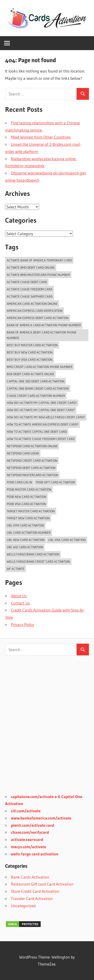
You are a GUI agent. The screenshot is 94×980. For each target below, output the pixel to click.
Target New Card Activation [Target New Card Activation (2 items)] (28, 518)
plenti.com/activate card (32, 825)
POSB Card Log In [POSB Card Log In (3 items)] (20, 482)
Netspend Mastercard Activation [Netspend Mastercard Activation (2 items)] (32, 475)
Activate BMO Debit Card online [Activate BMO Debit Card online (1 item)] (31, 267)
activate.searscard (27, 839)
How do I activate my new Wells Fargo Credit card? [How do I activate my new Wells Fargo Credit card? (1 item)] (46, 417)
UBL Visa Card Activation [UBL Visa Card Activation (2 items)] (67, 540)
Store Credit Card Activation (35, 891)
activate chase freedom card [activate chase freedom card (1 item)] (30, 289)
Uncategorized (23, 906)
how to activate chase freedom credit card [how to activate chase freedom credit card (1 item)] (41, 439)
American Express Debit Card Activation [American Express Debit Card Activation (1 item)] (38, 318)
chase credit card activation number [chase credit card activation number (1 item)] (36, 396)
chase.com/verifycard (30, 832)
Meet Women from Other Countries (41, 137)
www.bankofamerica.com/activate (41, 818)
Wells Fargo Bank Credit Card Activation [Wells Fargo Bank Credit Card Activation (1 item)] (38, 561)
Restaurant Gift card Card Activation (42, 884)
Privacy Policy (23, 624)
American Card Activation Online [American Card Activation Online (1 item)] (32, 304)
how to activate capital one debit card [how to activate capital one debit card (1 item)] (37, 432)
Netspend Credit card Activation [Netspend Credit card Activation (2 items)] (32, 460)
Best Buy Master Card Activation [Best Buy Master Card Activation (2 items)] (32, 345)
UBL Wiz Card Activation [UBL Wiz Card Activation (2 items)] (25, 547)
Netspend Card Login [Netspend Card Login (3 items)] (23, 453)
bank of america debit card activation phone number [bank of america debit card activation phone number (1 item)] (42, 335)
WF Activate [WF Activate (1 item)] (16, 569)
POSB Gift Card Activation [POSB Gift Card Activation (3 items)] (55, 482)
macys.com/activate (28, 847)
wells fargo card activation (35, 854)
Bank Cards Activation (30, 877)
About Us (19, 596)
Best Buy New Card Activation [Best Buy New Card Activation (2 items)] (30, 352)
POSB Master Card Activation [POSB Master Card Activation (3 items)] (29, 489)
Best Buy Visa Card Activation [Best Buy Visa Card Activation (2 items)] (30, 360)
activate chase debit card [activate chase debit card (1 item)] (27, 282)
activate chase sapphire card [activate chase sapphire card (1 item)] (30, 296)
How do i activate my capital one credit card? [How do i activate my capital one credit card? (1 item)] (42, 403)
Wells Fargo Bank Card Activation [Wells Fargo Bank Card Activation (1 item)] (33, 554)
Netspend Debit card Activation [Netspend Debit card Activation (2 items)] (31, 468)
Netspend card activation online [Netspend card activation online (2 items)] (32, 446)
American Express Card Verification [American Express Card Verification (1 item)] (35, 311)
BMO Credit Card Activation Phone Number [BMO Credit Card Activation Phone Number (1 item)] (40, 367)
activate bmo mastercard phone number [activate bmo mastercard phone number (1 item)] (38, 275)
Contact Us (20, 603)
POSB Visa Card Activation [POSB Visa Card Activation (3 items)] (26, 504)
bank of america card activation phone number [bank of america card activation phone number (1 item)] (44, 325)
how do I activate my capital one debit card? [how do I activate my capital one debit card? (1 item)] (41, 410)
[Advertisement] (47, 728)
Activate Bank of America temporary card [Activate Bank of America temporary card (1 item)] (39, 260)
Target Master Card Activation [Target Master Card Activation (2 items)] (31, 511)
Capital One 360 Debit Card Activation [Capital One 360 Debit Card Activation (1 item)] (36, 381)
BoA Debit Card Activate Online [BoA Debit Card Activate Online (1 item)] (31, 374)
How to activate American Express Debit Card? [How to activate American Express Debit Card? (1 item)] (43, 424)
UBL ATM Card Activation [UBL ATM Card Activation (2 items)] (25, 525)
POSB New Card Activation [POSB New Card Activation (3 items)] (27, 497)
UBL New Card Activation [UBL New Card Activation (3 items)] (26, 540)
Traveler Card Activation (32, 898)
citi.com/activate (26, 811)
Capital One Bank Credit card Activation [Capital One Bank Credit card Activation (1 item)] (38, 388)
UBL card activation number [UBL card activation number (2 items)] (29, 533)
